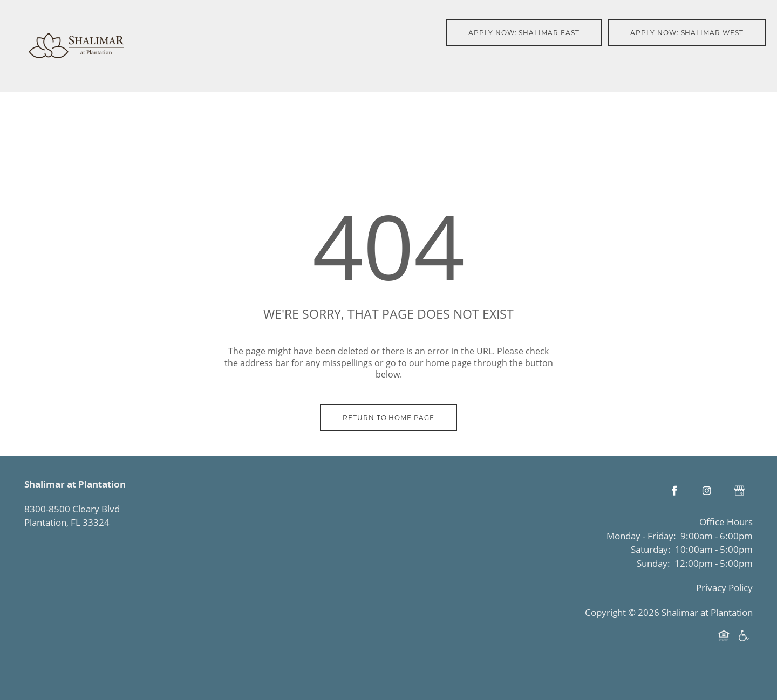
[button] (524, 32)
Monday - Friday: (641, 536)
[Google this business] (739, 491)
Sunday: (653, 563)
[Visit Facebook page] (674, 491)
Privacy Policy (724, 588)
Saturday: (651, 549)
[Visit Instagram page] (707, 491)
